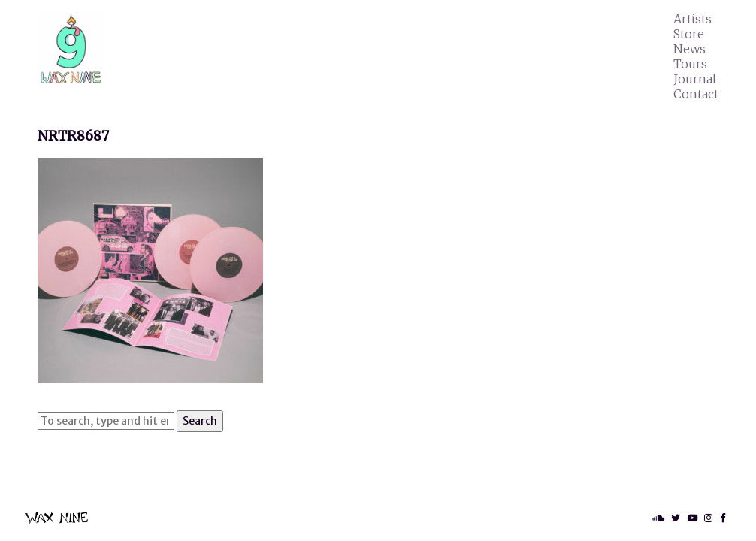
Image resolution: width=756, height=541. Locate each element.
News (689, 49)
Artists (692, 19)
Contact (696, 94)
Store (689, 34)
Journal (695, 79)
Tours (690, 64)
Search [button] (200, 421)
